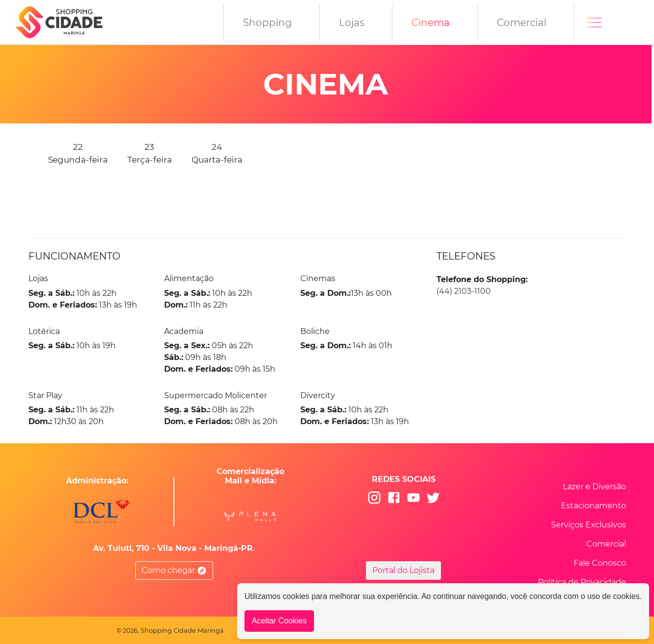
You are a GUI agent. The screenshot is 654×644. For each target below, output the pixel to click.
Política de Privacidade (582, 582)
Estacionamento (593, 506)
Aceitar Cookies (279, 621)
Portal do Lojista (403, 570)
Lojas (352, 23)
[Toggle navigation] (594, 23)
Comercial (521, 23)
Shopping (267, 23)
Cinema (431, 23)
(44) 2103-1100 (464, 291)
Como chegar (174, 571)
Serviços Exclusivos (589, 525)
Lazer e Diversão (594, 487)
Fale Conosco (600, 563)
